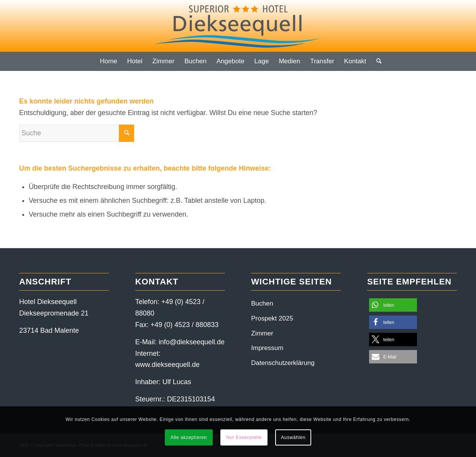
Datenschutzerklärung (283, 363)
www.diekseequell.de (167, 365)
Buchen (262, 303)
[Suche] (376, 61)
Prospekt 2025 (272, 318)
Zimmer (262, 333)
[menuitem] (108, 61)
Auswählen (293, 437)
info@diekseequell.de (192, 342)
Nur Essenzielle (244, 437)
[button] (393, 305)
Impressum (267, 348)
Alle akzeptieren (189, 437)
